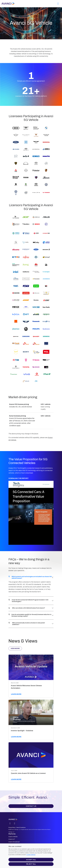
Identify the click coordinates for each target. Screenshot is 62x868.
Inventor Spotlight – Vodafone (22, 731)
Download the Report (19, 478)
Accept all (31, 860)
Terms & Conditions (21, 827)
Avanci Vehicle (13, 837)
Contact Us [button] (31, 806)
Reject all (31, 864)
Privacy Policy (12, 827)
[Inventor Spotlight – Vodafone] (31, 712)
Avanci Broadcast (14, 842)
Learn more (16, 694)
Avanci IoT (12, 839)
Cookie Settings (31, 855)
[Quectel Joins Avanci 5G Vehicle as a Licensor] (31, 755)
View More (15, 648)
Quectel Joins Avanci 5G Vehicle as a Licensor (28, 773)
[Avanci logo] (17, 819)
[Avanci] (10, 4)
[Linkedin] (10, 823)
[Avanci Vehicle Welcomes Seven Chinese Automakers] (31, 667)
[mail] (15, 823)
